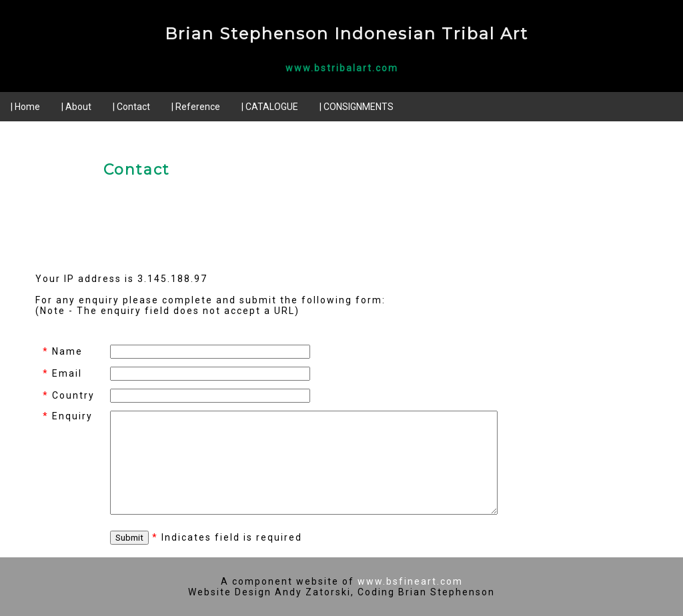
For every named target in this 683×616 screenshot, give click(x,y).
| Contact (131, 107)
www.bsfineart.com (410, 581)
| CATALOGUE (270, 107)
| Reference (196, 107)
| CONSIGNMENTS (357, 107)
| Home (25, 107)
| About (76, 107)
